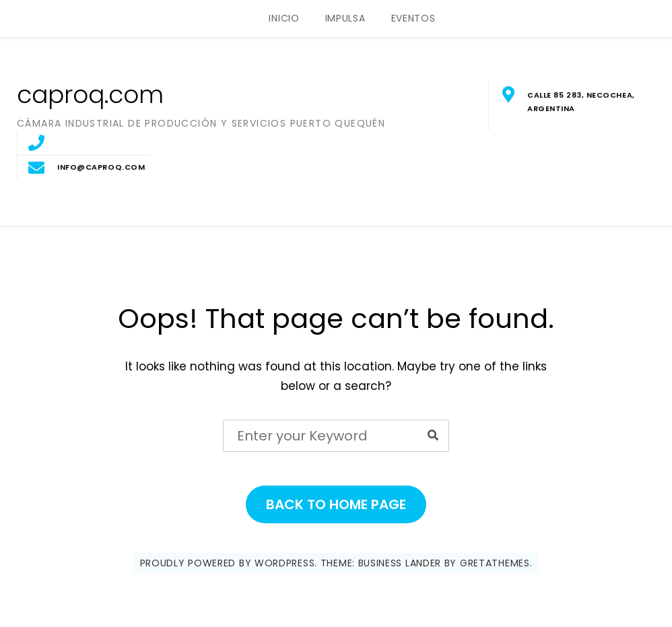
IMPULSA (345, 18)
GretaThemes (495, 563)
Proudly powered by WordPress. (229, 563)
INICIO (284, 18)
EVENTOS (413, 18)
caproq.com (90, 95)
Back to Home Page (336, 504)
